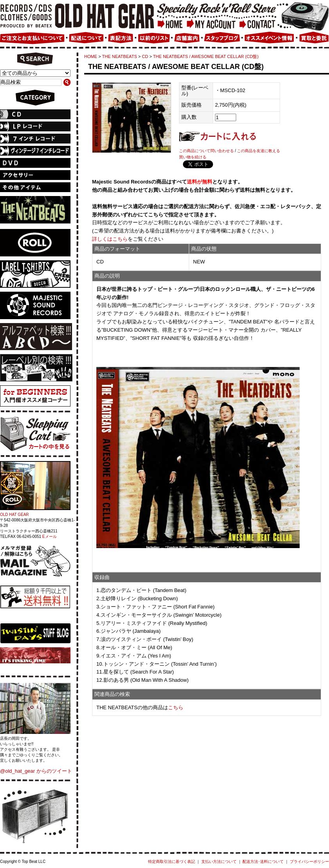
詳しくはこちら (110, 239)
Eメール (50, 537)
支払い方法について (219, 862)
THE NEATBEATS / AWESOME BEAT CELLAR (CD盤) (206, 56)
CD (145, 56)
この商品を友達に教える (258, 151)
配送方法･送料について (263, 862)
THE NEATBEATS (120, 56)
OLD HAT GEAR (14, 515)
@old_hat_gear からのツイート (36, 771)
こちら (176, 707)
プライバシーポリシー (309, 862)
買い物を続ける (193, 157)
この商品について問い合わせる (206, 151)
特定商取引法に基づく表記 (172, 862)
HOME (91, 56)
